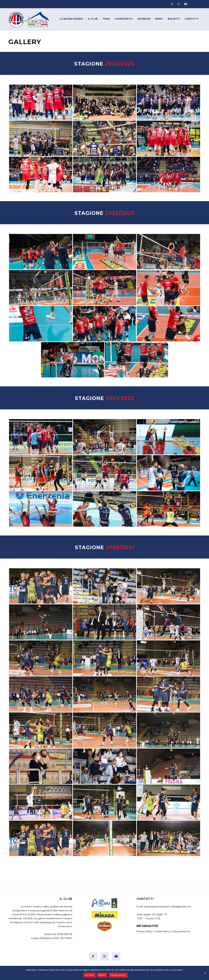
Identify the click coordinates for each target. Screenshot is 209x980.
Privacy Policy (144, 931)
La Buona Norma (181, 931)
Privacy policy (118, 975)
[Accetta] (205, 973)
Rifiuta (102, 975)
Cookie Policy (162, 931)
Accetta (89, 975)
